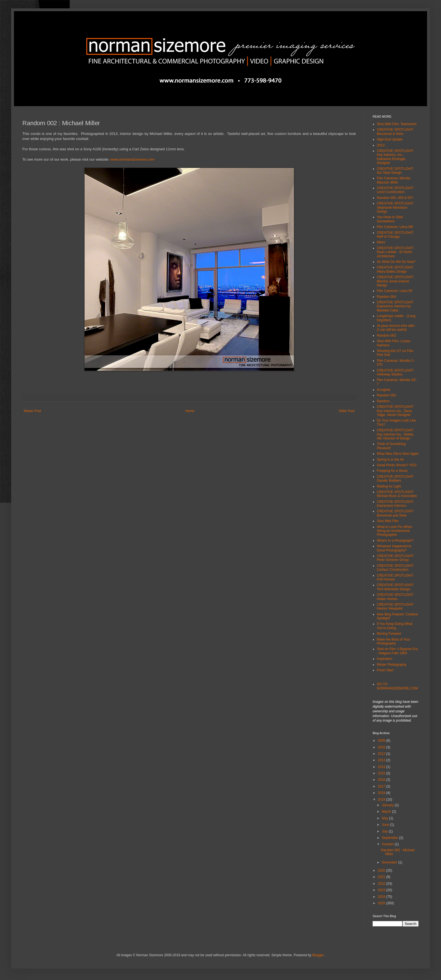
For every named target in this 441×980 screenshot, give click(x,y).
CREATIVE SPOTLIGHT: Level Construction (395, 190)
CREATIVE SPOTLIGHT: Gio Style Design (395, 171)
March (387, 812)
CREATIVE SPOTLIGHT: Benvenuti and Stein (395, 513)
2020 (382, 870)
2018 (382, 793)
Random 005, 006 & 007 (395, 198)
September (390, 838)
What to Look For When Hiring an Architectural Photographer (395, 531)
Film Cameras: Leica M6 (395, 227)
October (388, 844)
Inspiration (384, 659)
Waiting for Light (389, 486)
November (390, 862)
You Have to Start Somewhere (390, 219)
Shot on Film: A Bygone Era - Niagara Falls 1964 (397, 651)
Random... (384, 401)
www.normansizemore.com (132, 159)
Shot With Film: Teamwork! (397, 124)
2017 (382, 786)
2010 (382, 747)
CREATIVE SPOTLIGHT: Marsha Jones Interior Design (395, 281)
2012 (382, 754)
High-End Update (390, 139)
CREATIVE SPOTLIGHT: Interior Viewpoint (395, 606)
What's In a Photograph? (395, 541)
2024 (382, 897)
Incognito (384, 390)
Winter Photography (392, 665)
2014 (382, 767)
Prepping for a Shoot (392, 471)
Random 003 (386, 336)
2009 (382, 741)
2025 (382, 903)
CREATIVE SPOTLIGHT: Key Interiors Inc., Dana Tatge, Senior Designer (395, 411)
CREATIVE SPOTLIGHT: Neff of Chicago (395, 235)
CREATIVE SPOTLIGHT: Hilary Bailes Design (395, 269)
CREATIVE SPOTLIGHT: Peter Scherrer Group (395, 558)
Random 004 (386, 297)
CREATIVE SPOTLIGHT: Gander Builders (395, 479)
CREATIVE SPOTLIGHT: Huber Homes (395, 597)
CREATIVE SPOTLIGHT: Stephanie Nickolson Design (395, 207)
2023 (382, 890)
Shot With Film (388, 521)
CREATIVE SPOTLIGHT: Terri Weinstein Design (395, 587)
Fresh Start (385, 670)
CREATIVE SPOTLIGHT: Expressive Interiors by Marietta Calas (395, 306)
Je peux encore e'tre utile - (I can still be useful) (396, 328)
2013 (382, 760)
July (385, 831)
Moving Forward (389, 634)
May (385, 818)
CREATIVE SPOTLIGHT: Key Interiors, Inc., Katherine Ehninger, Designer (395, 157)
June (386, 825)
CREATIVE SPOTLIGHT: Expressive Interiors (395, 504)
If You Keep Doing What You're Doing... (395, 626)
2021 (382, 877)
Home (190, 411)
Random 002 (386, 395)
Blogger (318, 955)
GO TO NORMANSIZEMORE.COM (397, 686)
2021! (381, 145)
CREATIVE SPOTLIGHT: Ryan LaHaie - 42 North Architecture (395, 252)
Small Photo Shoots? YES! (397, 465)
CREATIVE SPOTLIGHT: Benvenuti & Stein (395, 132)
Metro (381, 242)
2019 (382, 800)
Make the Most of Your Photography (393, 641)
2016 (382, 780)
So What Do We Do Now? (396, 262)
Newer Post (32, 411)
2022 (382, 884)
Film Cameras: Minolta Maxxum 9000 (394, 180)
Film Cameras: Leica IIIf (395, 291)
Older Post (347, 411)
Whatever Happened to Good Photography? (394, 548)
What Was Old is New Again (398, 454)
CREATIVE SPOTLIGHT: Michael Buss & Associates (397, 494)
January (388, 805)
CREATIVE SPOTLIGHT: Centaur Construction (395, 568)
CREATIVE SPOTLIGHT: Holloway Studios (395, 372)
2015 (382, 773)
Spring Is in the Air (390, 460)
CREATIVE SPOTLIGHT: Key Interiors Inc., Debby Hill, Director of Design (395, 434)
